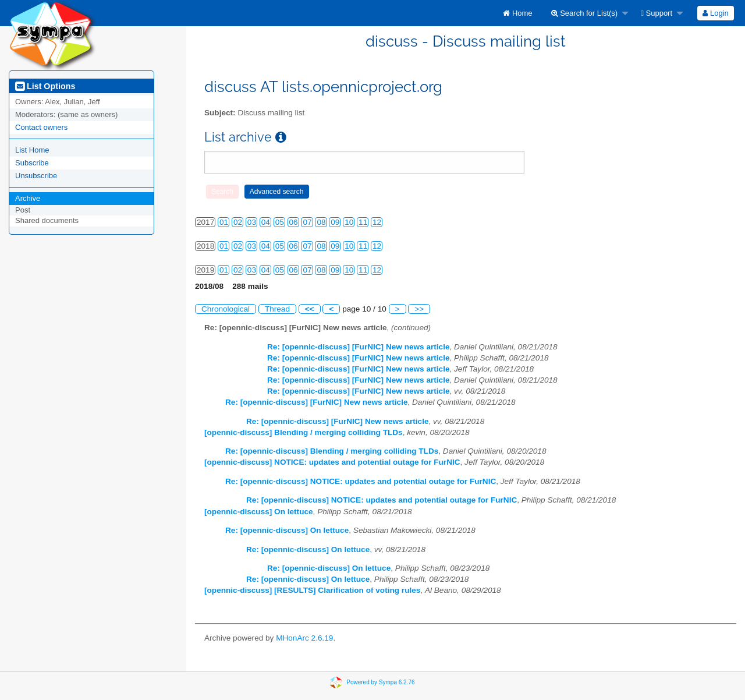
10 (349, 222)
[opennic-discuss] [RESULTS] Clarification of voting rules (312, 590)
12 (377, 222)
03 (252, 222)
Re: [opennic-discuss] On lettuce (287, 530)
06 (294, 222)
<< (310, 309)
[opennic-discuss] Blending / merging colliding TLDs (304, 432)
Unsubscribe (36, 176)
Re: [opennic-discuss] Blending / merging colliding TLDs (332, 451)
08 (321, 222)
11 (363, 222)
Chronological (226, 309)
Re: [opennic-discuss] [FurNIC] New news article (358, 347)
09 (335, 222)
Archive (28, 198)
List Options (45, 86)
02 (238, 222)
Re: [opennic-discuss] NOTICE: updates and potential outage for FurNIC (361, 481)
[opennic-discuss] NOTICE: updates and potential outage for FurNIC (332, 462)
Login (715, 13)
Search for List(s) (585, 13)
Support (657, 13)
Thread (277, 309)
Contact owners (41, 127)
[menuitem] (517, 13)
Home (517, 13)
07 (307, 222)
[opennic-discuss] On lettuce (259, 512)
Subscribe (32, 163)
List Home (32, 150)
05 (280, 222)
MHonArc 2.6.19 (304, 638)
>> (419, 309)
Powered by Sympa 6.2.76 (380, 682)
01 (224, 222)
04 (266, 222)
